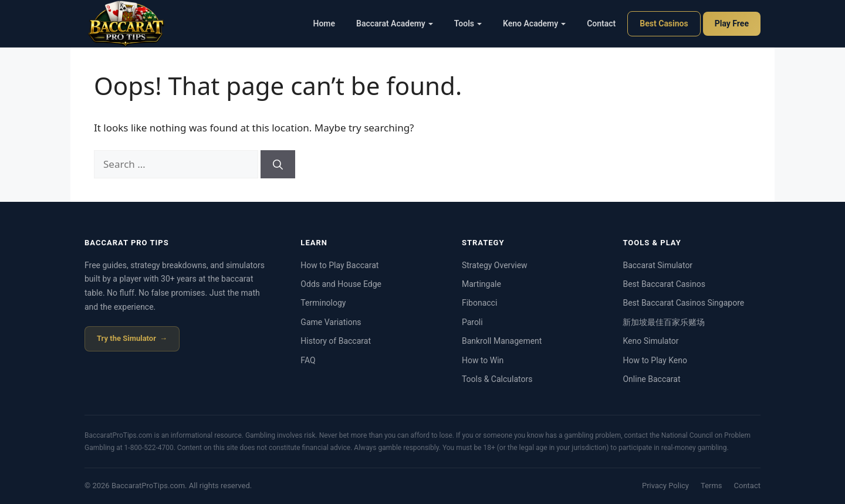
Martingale (481, 284)
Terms (712, 486)
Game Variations (331, 322)
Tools (468, 23)
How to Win (483, 360)
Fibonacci (479, 303)
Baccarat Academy (395, 23)
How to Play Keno (655, 360)
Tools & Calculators (497, 379)
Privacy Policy (665, 486)
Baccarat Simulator (658, 265)
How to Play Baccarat (339, 265)
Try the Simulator (126, 338)
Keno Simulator (650, 341)
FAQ (308, 360)
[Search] (278, 164)
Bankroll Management (502, 341)
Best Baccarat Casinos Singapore (683, 303)
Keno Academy (534, 23)
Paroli (472, 322)
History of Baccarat (336, 341)
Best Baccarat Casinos (664, 284)
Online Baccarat (651, 379)
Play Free (732, 23)
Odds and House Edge (341, 284)
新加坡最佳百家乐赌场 (664, 322)
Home (325, 23)
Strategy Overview (495, 265)
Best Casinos (664, 23)
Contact (601, 23)
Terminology (323, 303)
